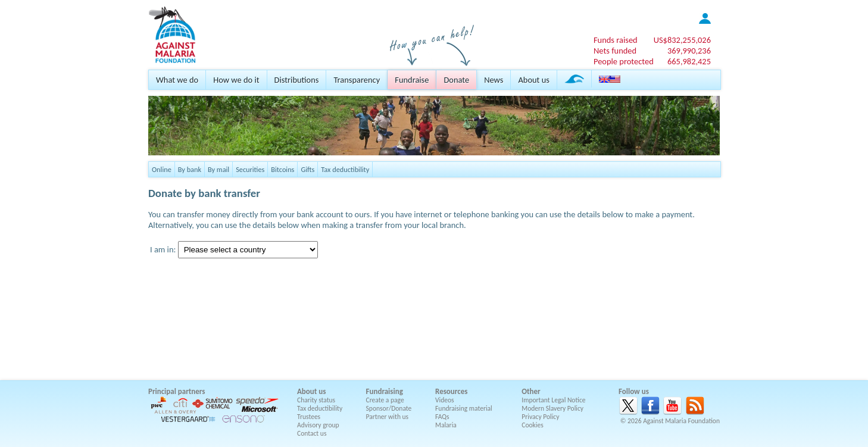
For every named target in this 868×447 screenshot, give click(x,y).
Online (162, 169)
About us (533, 80)
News (494, 80)
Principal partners (177, 391)
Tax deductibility (345, 169)
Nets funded (615, 51)
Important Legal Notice (553, 400)
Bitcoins (282, 169)
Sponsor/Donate (389, 408)
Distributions (297, 80)
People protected (624, 61)
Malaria (446, 425)
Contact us (312, 433)
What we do (177, 80)
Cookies (533, 425)
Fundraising (385, 391)
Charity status (316, 400)
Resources (451, 391)
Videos (445, 400)
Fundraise (412, 80)
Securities (250, 169)
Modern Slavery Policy (552, 408)
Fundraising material (464, 408)
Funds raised (616, 40)
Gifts (307, 169)
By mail (218, 169)
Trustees (309, 417)
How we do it (236, 80)
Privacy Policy (540, 417)
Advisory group (318, 425)
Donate (456, 80)
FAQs (442, 417)
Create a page (385, 400)
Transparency (357, 80)
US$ (682, 40)
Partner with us (388, 417)
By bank (190, 169)
